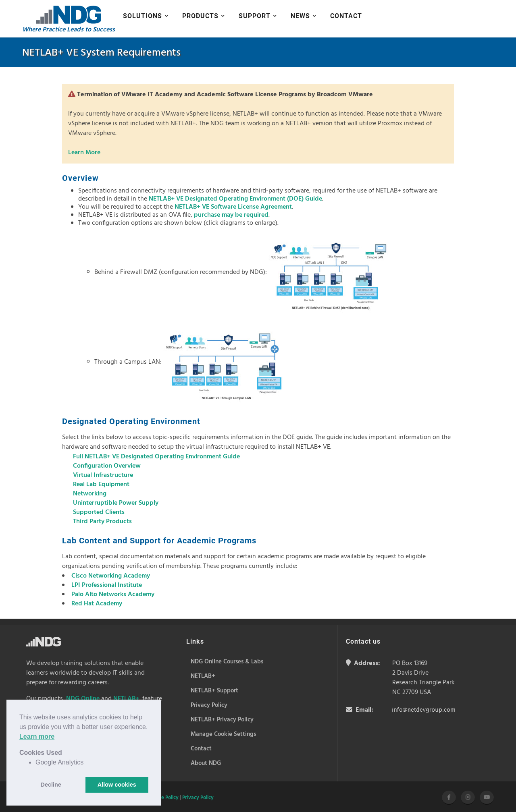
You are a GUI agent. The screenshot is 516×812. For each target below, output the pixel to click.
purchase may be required (231, 215)
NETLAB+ (126, 699)
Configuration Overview (107, 466)
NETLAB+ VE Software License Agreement (233, 207)
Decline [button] (51, 785)
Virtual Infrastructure (103, 475)
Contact (346, 16)
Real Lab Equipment (101, 485)
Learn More (84, 153)
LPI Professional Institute (107, 585)
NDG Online (83, 699)
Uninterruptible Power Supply (116, 503)
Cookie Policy (163, 798)
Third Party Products (102, 522)
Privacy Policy (198, 798)
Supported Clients (99, 512)
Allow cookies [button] (117, 785)
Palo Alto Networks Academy (113, 594)
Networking (90, 494)
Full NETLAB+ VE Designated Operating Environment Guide (156, 457)
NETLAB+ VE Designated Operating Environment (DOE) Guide (235, 199)
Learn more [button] (37, 736)
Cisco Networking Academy (111, 576)
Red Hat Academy (97, 604)
